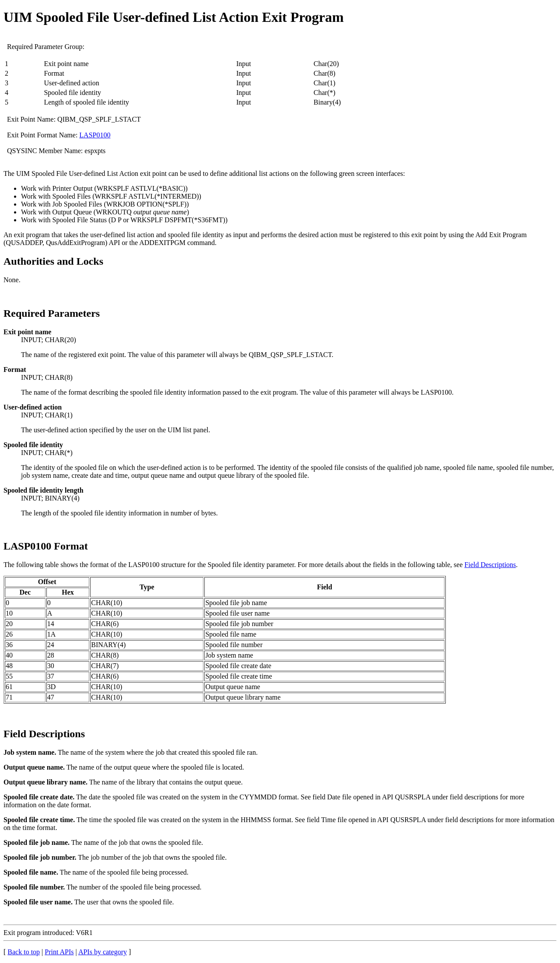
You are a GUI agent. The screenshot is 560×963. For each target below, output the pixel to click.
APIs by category (103, 952)
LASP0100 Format (46, 546)
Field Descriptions (490, 565)
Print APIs (59, 952)
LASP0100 (95, 135)
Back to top (24, 952)
